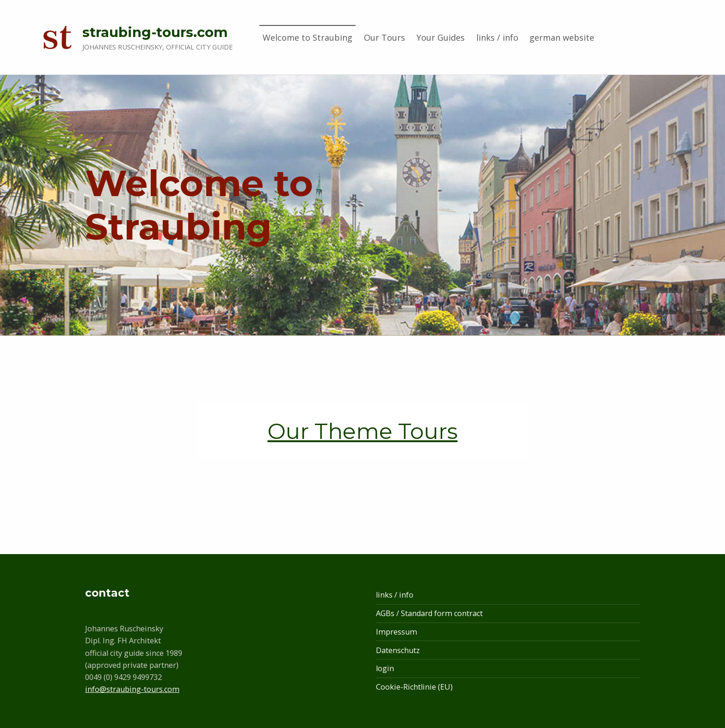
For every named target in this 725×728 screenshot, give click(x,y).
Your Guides (441, 37)
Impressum (396, 632)
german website (562, 37)
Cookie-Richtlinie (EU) (414, 687)
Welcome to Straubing (307, 37)
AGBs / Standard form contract (429, 613)
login (385, 668)
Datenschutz (398, 650)
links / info (497, 37)
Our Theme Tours (363, 431)
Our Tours (384, 37)
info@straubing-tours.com (132, 689)
